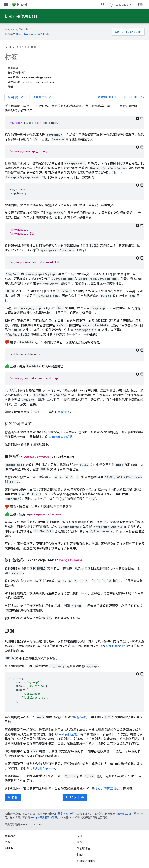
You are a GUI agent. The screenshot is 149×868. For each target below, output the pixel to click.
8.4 (111, 97)
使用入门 (21, 47)
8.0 (136, 97)
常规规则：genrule (42, 768)
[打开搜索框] (103, 5)
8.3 (117, 97)
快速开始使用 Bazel (22, 16)
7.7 (142, 97)
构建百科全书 (115, 646)
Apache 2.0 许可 (125, 814)
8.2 (124, 97)
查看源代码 (42, 97)
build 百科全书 (67, 734)
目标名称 (80, 717)
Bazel (8, 47)
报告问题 (16, 97)
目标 (12, 797)
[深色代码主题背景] (137, 119)
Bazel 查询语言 (62, 437)
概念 (34, 47)
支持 (80, 842)
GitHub (9, 848)
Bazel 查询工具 (106, 789)
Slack (80, 855)
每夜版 (102, 97)
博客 (7, 842)
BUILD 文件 (75, 797)
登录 (140, 5)
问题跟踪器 (84, 848)
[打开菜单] (6, 5)
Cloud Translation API (29, 34)
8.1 (130, 97)
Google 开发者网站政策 (44, 818)
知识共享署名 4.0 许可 (65, 814)
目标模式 (64, 412)
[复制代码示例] (142, 119)
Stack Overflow (86, 861)
